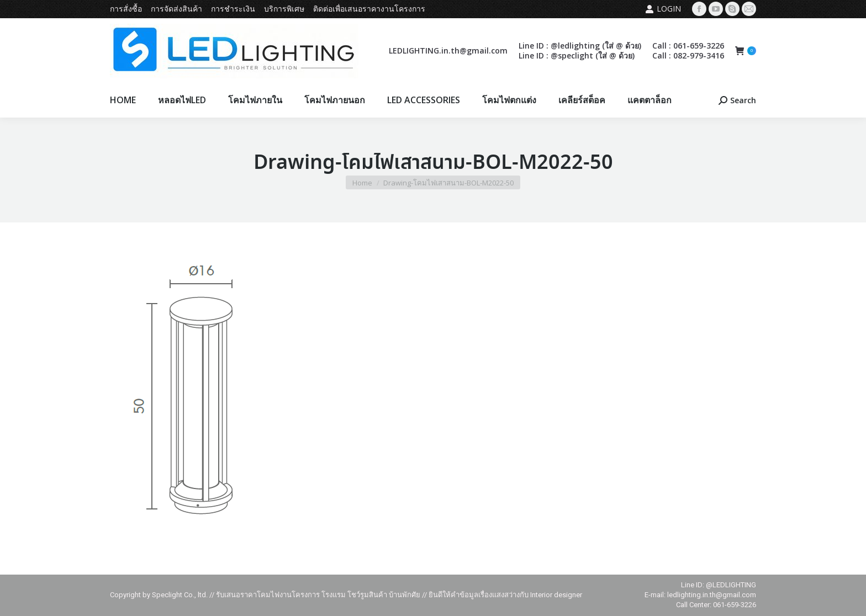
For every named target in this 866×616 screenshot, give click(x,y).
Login (663, 9)
